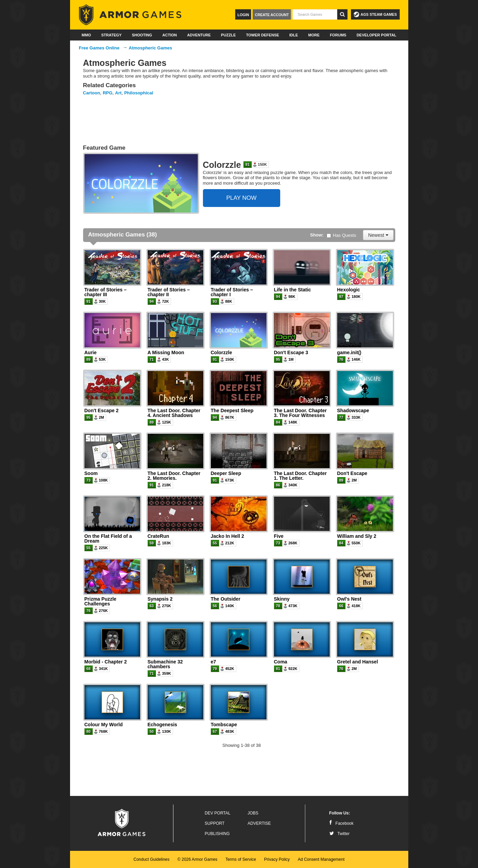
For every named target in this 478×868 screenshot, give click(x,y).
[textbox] (315, 14)
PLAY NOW (241, 198)
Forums (338, 35)
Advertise (259, 823)
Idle (294, 35)
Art (118, 93)
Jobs (253, 813)
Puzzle (229, 35)
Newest (378, 235)
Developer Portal (376, 35)
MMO (86, 35)
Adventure (199, 35)
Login (243, 15)
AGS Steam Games (375, 14)
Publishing (217, 834)
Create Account (272, 15)
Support (215, 823)
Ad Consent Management (321, 859)
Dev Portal (218, 813)
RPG (107, 93)
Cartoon (92, 93)
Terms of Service (241, 859)
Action (170, 35)
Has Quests (341, 235)
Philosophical (139, 93)
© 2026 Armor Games (197, 859)
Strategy (111, 35)
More (314, 35)
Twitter (339, 834)
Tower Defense (262, 35)
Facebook (342, 823)
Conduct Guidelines (152, 859)
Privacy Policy (277, 859)
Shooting (142, 35)
